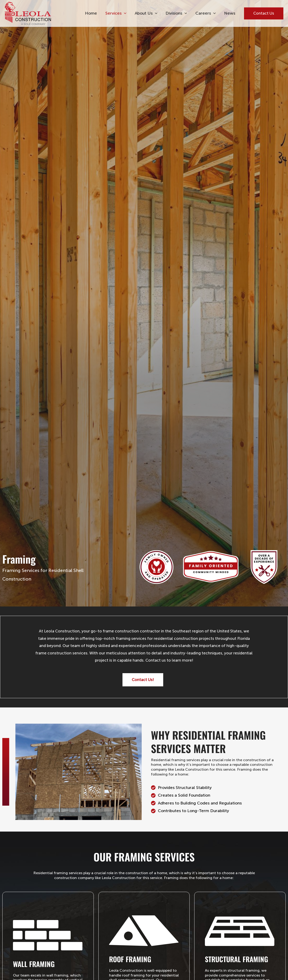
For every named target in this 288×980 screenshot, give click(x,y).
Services (116, 13)
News (230, 13)
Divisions (176, 13)
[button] (124, 13)
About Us (146, 13)
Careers (206, 13)
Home (91, 13)
